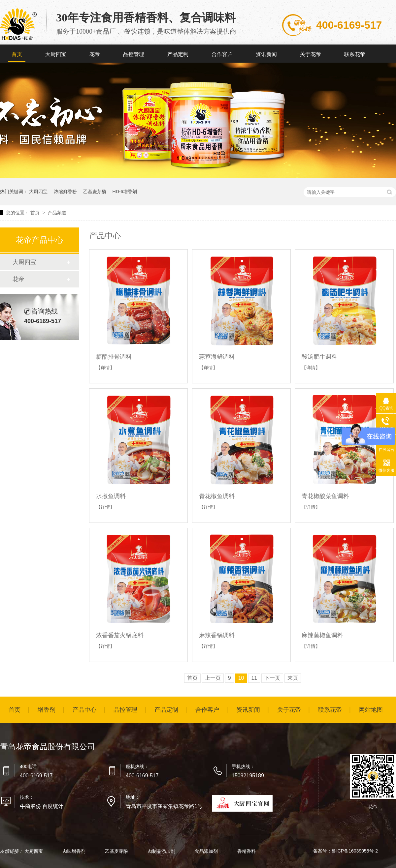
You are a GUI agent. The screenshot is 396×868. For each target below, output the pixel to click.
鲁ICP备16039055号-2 (355, 851)
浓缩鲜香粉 (65, 192)
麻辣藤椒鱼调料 (322, 635)
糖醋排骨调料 (114, 357)
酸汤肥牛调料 (319, 357)
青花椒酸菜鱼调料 (325, 496)
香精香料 (247, 851)
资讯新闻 (266, 54)
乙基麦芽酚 (95, 192)
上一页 (213, 678)
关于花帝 (311, 54)
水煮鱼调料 (111, 496)
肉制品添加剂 (162, 851)
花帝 (95, 54)
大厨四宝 (56, 54)
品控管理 (134, 54)
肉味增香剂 (75, 851)
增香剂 (47, 710)
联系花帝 (355, 54)
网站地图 (371, 710)
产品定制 (178, 54)
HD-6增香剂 (125, 192)
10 (241, 678)
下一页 (272, 678)
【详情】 (105, 368)
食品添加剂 (207, 851)
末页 (293, 678)
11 (254, 678)
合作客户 (222, 54)
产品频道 (57, 213)
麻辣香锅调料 (217, 635)
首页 (17, 54)
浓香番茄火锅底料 (120, 635)
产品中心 (84, 710)
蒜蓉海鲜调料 (217, 357)
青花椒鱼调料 (217, 496)
